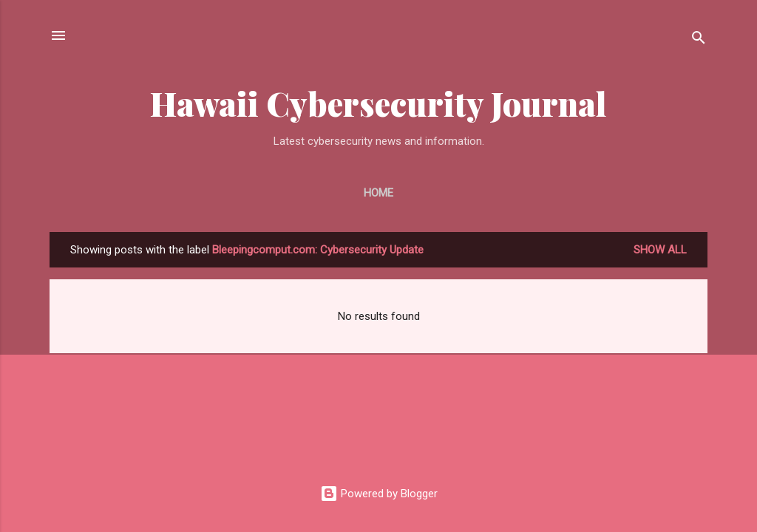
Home (378, 193)
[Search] (699, 40)
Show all (660, 250)
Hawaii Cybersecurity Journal (378, 103)
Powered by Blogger (379, 494)
